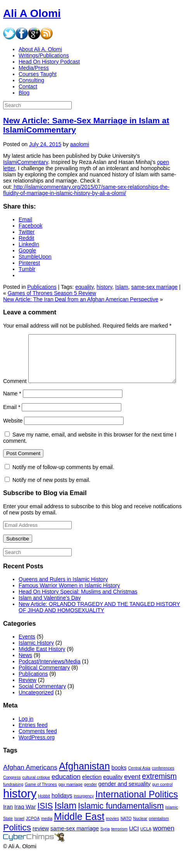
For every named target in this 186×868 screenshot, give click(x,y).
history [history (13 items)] (20, 809)
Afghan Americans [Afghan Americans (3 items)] (30, 783)
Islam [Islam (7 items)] (65, 821)
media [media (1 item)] (47, 834)
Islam (121, 287)
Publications (42, 287)
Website (13, 436)
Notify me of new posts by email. (52, 495)
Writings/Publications (44, 55)
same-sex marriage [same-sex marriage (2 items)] (75, 844)
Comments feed (38, 747)
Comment (15, 337)
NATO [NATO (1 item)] (126, 834)
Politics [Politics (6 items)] (17, 843)
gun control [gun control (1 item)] (163, 800)
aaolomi (80, 144)
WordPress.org (37, 753)
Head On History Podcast (49, 62)
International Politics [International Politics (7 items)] (137, 810)
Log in (26, 734)
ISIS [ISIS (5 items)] (45, 821)
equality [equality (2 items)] (113, 792)
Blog (24, 93)
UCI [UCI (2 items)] (134, 844)
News (25, 671)
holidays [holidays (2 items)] (62, 811)
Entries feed (33, 740)
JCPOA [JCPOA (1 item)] (33, 834)
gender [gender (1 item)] (90, 800)
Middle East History (42, 664)
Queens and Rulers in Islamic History (63, 595)
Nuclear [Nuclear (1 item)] (140, 834)
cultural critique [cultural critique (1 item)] (36, 793)
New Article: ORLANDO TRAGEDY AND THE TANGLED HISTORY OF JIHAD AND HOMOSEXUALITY (99, 623)
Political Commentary (44, 683)
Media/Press (34, 68)
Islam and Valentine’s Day (50, 613)
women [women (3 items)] (164, 844)
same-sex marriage (155, 287)
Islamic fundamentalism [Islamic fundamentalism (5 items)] (121, 821)
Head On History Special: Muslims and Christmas (78, 607)
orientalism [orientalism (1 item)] (159, 834)
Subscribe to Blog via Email (45, 508)
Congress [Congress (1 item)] (12, 793)
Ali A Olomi (32, 13)
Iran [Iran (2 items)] (8, 822)
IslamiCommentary (26, 162)
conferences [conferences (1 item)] (163, 783)
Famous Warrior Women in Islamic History (69, 601)
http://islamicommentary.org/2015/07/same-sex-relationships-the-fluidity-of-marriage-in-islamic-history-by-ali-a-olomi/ (86, 190)
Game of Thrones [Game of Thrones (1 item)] (41, 800)
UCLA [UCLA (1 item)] (146, 844)
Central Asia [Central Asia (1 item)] (139, 783)
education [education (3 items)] (66, 792)
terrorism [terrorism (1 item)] (119, 844)
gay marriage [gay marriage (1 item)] (71, 800)
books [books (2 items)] (119, 783)
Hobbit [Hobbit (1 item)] (44, 811)
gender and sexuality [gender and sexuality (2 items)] (125, 799)
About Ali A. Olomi (40, 49)
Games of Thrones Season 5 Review (52, 293)
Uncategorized (36, 708)
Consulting (31, 80)
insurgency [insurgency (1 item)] (84, 811)
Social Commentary (42, 702)
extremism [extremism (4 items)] (159, 792)
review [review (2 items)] (41, 844)
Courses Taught (38, 74)
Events (27, 652)
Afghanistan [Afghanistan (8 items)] (84, 782)
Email (12, 423)
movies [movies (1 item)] (112, 834)
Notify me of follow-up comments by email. (63, 483)
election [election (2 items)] (92, 792)
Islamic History (36, 658)
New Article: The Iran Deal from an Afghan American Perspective (81, 299)
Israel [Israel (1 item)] (19, 834)
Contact (28, 86)
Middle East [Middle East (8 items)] (79, 832)
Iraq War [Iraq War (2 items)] (25, 822)
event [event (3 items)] (132, 792)
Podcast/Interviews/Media (50, 677)
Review (28, 695)
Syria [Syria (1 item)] (105, 844)
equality (84, 287)
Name (12, 409)
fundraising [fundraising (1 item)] (13, 800)
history (104, 287)
